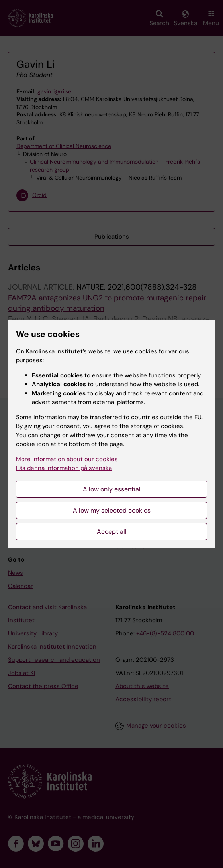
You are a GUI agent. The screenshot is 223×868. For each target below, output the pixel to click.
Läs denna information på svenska (64, 468)
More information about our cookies (67, 459)
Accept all (112, 532)
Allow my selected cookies (112, 510)
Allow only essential (112, 489)
